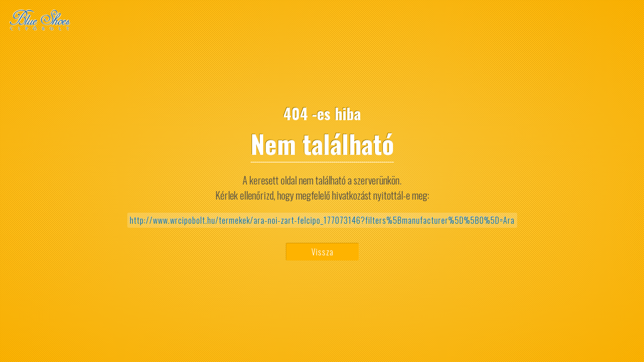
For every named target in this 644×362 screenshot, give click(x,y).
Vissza (323, 252)
